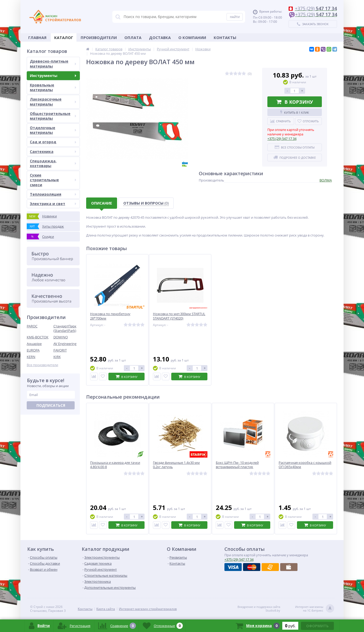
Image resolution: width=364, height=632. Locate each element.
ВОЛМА (326, 180)
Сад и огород (53, 142)
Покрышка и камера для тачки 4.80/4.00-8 (115, 465)
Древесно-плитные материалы (53, 64)
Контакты (225, 37)
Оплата (133, 37)
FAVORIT (60, 350)
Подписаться (51, 405)
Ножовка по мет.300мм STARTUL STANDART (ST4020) (179, 316)
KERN (31, 357)
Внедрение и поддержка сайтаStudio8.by (259, 609)
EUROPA (33, 350)
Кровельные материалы (53, 87)
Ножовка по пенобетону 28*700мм (110, 316)
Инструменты (53, 76)
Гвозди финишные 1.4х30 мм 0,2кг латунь (176, 465)
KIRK (57, 357)
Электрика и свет (53, 204)
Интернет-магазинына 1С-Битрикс (315, 609)
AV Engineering (65, 344)
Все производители (42, 365)
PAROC (32, 326)
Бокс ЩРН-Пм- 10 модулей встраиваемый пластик (237, 465)
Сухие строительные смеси (53, 180)
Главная (37, 37)
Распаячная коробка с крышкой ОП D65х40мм (305, 465)
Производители (99, 37)
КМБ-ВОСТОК (38, 337)
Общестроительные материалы (53, 116)
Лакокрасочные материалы (53, 101)
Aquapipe (34, 344)
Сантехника (53, 152)
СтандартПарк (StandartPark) (65, 328)
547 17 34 (282, 139)
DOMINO (61, 337)
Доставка (160, 37)
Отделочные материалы (53, 130)
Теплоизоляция (53, 194)
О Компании (192, 37)
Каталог (64, 37)
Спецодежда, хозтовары (53, 163)
